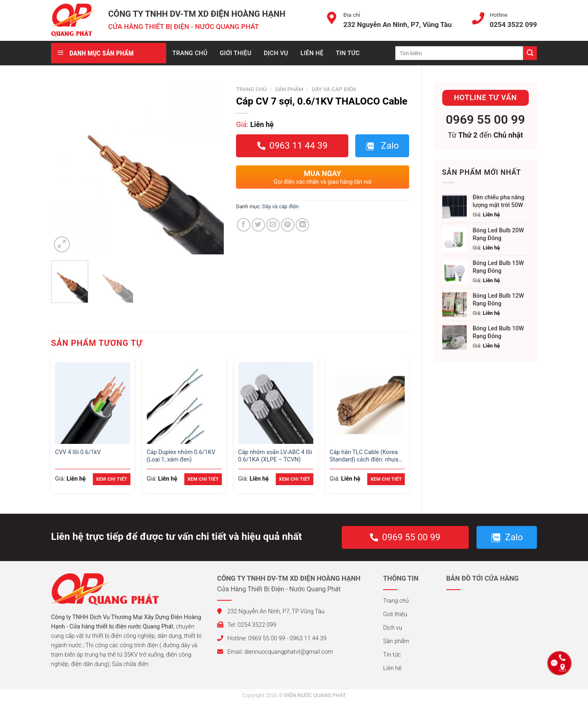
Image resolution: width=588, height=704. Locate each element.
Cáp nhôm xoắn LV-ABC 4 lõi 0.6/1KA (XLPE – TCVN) (275, 456)
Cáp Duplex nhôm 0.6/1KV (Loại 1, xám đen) (181, 456)
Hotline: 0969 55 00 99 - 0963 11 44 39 (272, 638)
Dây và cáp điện (334, 89)
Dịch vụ (276, 53)
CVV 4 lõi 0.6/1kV (78, 452)
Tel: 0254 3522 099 (247, 625)
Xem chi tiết (112, 479)
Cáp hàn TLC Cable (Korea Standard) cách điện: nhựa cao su (364, 456)
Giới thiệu (236, 53)
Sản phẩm (289, 89)
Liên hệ (312, 53)
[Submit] (530, 53)
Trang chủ (190, 53)
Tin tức (348, 53)
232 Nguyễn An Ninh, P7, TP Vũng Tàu (271, 612)
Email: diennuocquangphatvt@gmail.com (275, 652)
